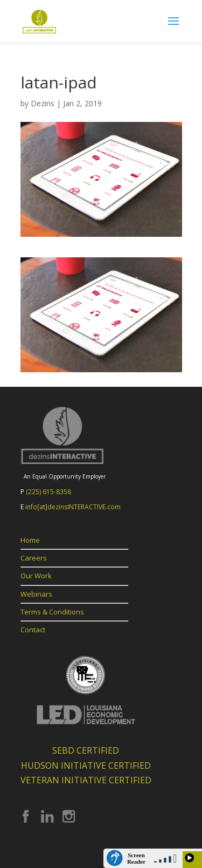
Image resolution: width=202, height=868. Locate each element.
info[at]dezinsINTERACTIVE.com (73, 507)
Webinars (36, 594)
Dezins (43, 103)
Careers (34, 558)
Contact (33, 630)
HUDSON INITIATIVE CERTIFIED (86, 766)
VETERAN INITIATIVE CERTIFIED (86, 780)
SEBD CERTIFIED (86, 750)
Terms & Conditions (52, 612)
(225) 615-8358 (48, 492)
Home (30, 540)
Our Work (36, 576)
